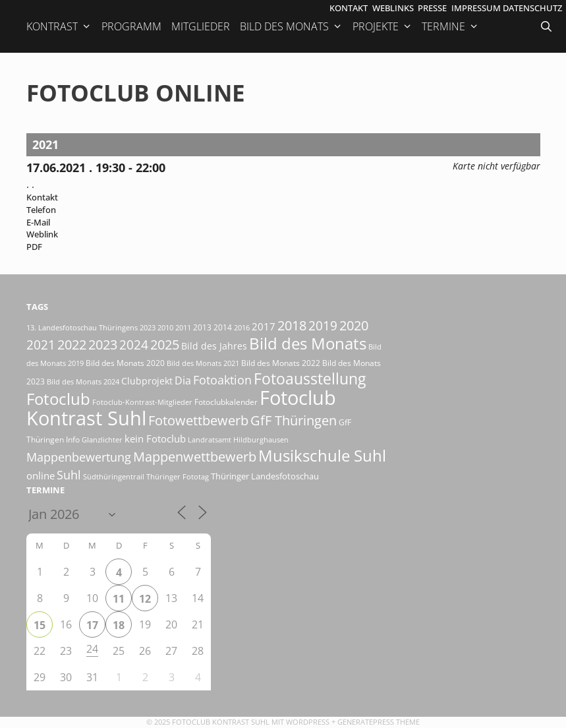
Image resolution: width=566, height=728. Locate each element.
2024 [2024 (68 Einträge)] (134, 345)
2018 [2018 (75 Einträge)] (292, 325)
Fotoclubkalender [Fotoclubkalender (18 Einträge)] (226, 402)
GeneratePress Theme (379, 722)
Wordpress (308, 722)
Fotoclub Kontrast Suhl (221, 722)
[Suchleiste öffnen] (548, 26)
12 (145, 599)
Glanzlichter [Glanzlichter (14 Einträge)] (102, 440)
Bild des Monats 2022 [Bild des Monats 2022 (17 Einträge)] (281, 363)
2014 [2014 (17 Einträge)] (223, 327)
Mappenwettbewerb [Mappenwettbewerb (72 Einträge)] (195, 457)
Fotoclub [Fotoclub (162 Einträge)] (58, 399)
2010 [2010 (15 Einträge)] (165, 327)
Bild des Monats (291, 26)
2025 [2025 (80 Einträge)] (165, 344)
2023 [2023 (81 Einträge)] (103, 344)
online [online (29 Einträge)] (41, 475)
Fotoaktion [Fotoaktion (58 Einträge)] (222, 379)
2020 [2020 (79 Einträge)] (354, 325)
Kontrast (59, 26)
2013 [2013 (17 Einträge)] (202, 327)
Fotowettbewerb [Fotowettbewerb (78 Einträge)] (198, 420)
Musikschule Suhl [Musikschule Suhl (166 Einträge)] (322, 455)
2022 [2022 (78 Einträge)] (72, 345)
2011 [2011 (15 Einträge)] (183, 327)
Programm (131, 26)
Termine (450, 26)
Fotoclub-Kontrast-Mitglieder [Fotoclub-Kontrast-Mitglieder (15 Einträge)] (142, 402)
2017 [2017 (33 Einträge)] (264, 326)
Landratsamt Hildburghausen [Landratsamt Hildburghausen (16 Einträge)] (238, 440)
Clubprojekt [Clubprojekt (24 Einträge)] (147, 381)
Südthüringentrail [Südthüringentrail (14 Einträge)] (114, 477)
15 (40, 625)
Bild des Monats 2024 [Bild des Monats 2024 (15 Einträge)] (83, 381)
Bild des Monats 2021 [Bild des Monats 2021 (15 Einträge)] (203, 363)
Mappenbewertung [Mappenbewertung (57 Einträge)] (79, 457)
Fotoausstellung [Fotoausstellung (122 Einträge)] (310, 379)
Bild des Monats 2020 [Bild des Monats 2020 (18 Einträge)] (125, 363)
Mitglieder (201, 26)
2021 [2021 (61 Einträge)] (41, 345)
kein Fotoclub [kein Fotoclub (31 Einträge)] (155, 439)
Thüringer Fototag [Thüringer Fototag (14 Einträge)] (178, 477)
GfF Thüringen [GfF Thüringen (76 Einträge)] (294, 420)
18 (119, 625)
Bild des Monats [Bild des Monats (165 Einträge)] (308, 343)
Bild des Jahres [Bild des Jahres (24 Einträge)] (214, 346)
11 (119, 599)
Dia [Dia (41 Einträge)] (183, 380)
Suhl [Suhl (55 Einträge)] (69, 475)
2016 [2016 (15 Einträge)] (242, 327)
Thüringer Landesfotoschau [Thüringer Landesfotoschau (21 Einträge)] (265, 476)
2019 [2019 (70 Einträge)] (323, 325)
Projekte (382, 26)
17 (92, 625)
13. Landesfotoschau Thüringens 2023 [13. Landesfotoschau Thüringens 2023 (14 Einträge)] (91, 328)
